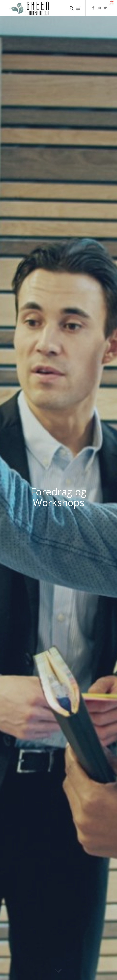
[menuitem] (70, 8)
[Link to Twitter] (105, 8)
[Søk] (70, 8)
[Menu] (78, 8)
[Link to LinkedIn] (99, 8)
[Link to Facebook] (93, 8)
